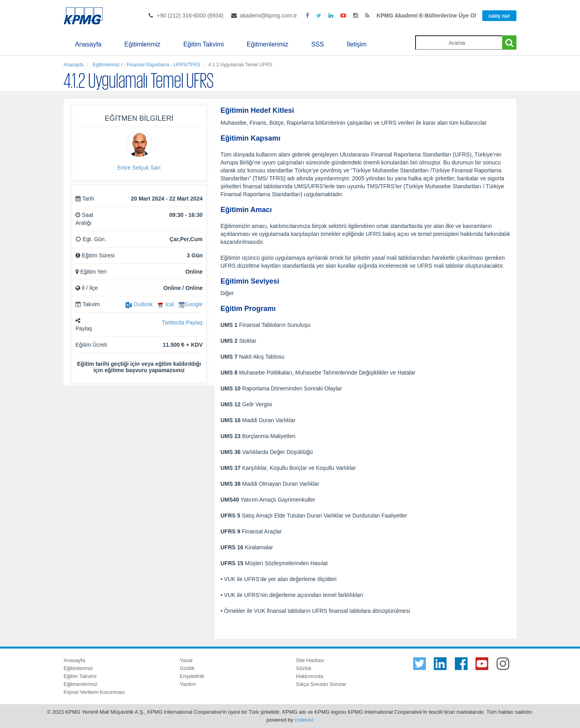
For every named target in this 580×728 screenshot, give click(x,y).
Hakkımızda (310, 676)
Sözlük (304, 668)
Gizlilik (188, 668)
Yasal (186, 660)
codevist (304, 720)
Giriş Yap (499, 16)
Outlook (139, 304)
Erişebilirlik (192, 676)
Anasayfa (88, 44)
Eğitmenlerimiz (268, 44)
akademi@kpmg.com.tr (268, 15)
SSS (317, 44)
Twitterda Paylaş (182, 322)
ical (165, 304)
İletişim (357, 44)
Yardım (188, 684)
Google (190, 304)
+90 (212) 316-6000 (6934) (190, 15)
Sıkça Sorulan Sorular (321, 684)
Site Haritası (310, 660)
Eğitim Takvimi (203, 44)
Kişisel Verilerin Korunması (94, 692)
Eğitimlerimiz (142, 44)
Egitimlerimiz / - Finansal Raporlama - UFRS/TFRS (146, 65)
